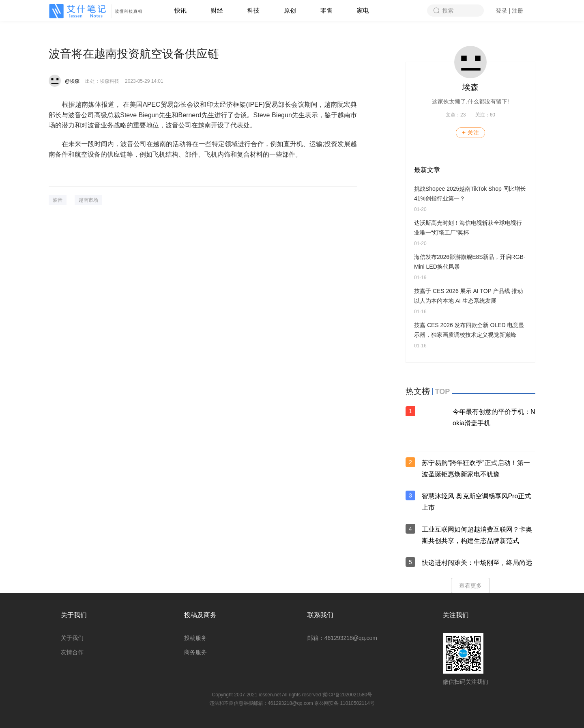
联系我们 (320, 615)
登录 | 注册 (510, 11)
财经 (217, 10)
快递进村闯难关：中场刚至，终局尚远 (477, 563)
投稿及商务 (200, 615)
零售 (326, 10)
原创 (290, 10)
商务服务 (195, 652)
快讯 (180, 10)
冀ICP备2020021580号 (347, 695)
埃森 (470, 87)
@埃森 (72, 81)
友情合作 (72, 652)
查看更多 (470, 586)
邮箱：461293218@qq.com (342, 638)
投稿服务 (195, 638)
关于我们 (74, 615)
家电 (363, 10)
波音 (58, 200)
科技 (253, 10)
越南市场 (88, 200)
